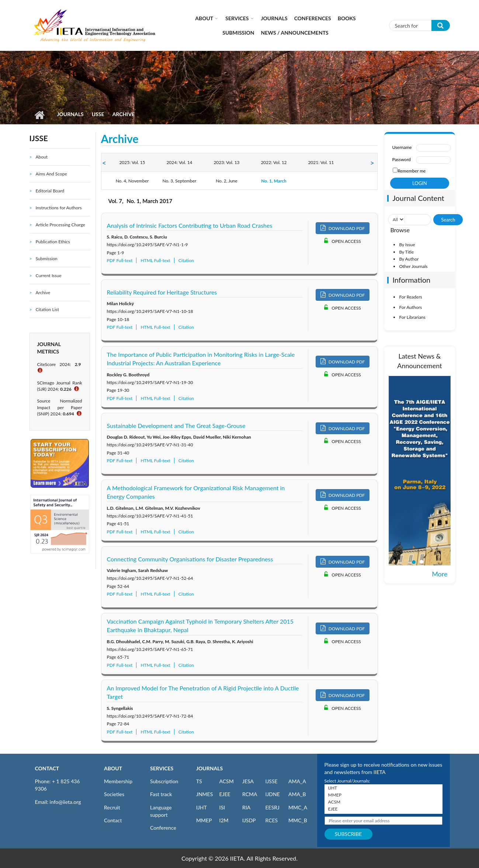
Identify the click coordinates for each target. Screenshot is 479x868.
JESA (248, 781)
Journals (274, 18)
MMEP (204, 820)
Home (40, 115)
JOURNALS (209, 768)
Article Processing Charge (60, 225)
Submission (238, 33)
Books (347, 18)
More (440, 574)
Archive (43, 292)
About (204, 18)
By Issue (407, 245)
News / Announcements (295, 33)
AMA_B (297, 794)
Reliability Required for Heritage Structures (162, 292)
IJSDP (249, 820)
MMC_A (298, 807)
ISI (222, 807)
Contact (113, 820)
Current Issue (48, 276)
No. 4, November (132, 181)
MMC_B (298, 820)
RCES (272, 820)
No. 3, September (180, 181)
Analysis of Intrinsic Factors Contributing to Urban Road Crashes (190, 225)
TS (199, 781)
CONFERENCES (313, 18)
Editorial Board (50, 191)
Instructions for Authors (58, 208)
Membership (118, 781)
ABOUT (113, 768)
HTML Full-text (155, 260)
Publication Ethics (53, 242)
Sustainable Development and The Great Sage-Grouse (176, 426)
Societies (114, 794)
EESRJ (273, 807)
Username (402, 147)
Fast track (161, 794)
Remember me (412, 171)
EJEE (225, 794)
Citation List (47, 309)
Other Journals (413, 266)
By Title (406, 252)
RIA (246, 807)
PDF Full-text (120, 260)
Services (237, 18)
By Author (409, 259)
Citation (186, 260)
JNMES (204, 794)
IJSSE (98, 114)
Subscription (164, 781)
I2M (224, 820)
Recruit (112, 807)
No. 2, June (227, 181)
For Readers (410, 297)
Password (401, 159)
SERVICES (162, 768)
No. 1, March (274, 181)
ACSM (227, 781)
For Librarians (412, 317)
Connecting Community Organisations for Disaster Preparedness (190, 559)
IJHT (202, 807)
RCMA (250, 794)
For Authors (410, 307)
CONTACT (47, 768)
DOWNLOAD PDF (343, 228)
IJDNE (273, 794)
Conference (163, 828)
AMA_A (297, 781)
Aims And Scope (51, 174)
